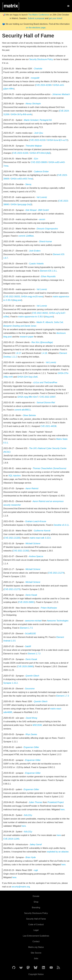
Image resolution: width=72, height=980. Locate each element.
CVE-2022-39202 (40, 313)
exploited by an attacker (58, 852)
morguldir (35, 78)
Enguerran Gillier (31, 747)
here (62, 810)
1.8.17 (18, 353)
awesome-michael (34, 621)
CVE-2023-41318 (38, 140)
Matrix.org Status (36, 947)
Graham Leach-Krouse (36, 521)
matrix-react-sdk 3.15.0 (40, 538)
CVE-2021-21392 (21, 551)
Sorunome (30, 689)
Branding (36, 908)
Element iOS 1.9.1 (48, 271)
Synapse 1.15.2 (10, 683)
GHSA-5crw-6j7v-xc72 (57, 140)
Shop (36, 902)
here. (24, 826)
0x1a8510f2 (30, 634)
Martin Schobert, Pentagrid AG (38, 120)
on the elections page (36, 28)
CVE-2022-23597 (48, 397)
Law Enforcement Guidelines (36, 936)
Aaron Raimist (32, 488)
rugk (36, 870)
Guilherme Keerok (42, 531)
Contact (36, 941)
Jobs (36, 958)
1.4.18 (44, 353)
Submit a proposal (36, 18)
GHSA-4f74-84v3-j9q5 (40, 153)
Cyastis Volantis (36, 264)
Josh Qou (39, 133)
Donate (36, 896)
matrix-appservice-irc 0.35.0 (31, 317)
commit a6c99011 (22, 410)
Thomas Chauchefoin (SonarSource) (50, 468)
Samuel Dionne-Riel (46, 403)
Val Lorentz (42, 197)
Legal (36, 930)
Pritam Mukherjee (49, 608)
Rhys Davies (31, 734)
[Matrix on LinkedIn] (43, 968)
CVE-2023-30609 (39, 162)
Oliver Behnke (29, 415)
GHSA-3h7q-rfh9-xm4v (21, 114)
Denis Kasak (31, 595)
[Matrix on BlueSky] (36, 968)
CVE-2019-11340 (11, 839)
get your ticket (55, 18)
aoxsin (42, 219)
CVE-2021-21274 (56, 573)
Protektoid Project (56, 802)
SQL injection (15, 476)
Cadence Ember (41, 172)
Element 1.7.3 (34, 654)
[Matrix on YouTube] (51, 968)
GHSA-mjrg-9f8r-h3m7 (28, 397)
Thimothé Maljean (34, 146)
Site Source (36, 953)
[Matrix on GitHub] (14, 968)
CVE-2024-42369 (44, 85)
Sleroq (28, 184)
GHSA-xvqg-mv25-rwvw (32, 297)
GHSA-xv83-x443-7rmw (22, 179)
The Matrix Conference (39, 15)
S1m (36, 159)
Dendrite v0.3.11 (61, 525)
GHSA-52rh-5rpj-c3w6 (27, 377)
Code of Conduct (36, 924)
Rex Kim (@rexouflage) (42, 342)
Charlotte (38, 69)
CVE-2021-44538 (48, 426)
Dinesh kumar (46, 241)
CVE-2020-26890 (25, 666)
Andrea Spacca (36, 556)
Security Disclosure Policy (41, 59)
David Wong (31, 718)
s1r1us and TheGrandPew (45, 382)
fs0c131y (28, 815)
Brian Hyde (31, 857)
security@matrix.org (21, 887)
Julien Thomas (36, 802)
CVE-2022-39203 (12, 297)
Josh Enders (35, 251)
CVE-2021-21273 (12, 589)
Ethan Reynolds (48, 276)
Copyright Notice (36, 974)
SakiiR (28, 646)
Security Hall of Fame (36, 919)
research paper (27, 337)
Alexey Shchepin (33, 104)
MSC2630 (37, 725)
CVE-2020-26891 (26, 602)
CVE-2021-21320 (12, 538)
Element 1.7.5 (26, 628)
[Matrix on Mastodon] (28, 968)
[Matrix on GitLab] (21, 968)
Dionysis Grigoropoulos (47, 229)
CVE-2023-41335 (20, 153)
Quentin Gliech (32, 676)
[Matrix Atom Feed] (58, 968)
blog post (17, 300)
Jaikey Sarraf (36, 844)
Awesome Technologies (58, 621)
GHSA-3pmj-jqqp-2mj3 (21, 204)
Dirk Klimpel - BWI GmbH (37, 210)
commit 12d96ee (26, 236)
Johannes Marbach (61, 94)
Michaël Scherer (33, 544)
